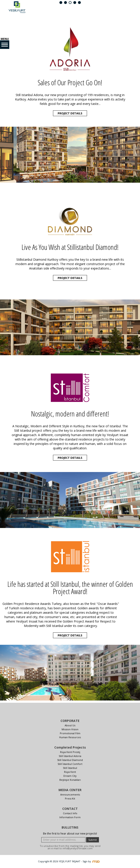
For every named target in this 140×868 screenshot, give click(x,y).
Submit (93, 840)
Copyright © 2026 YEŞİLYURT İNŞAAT (59, 861)
